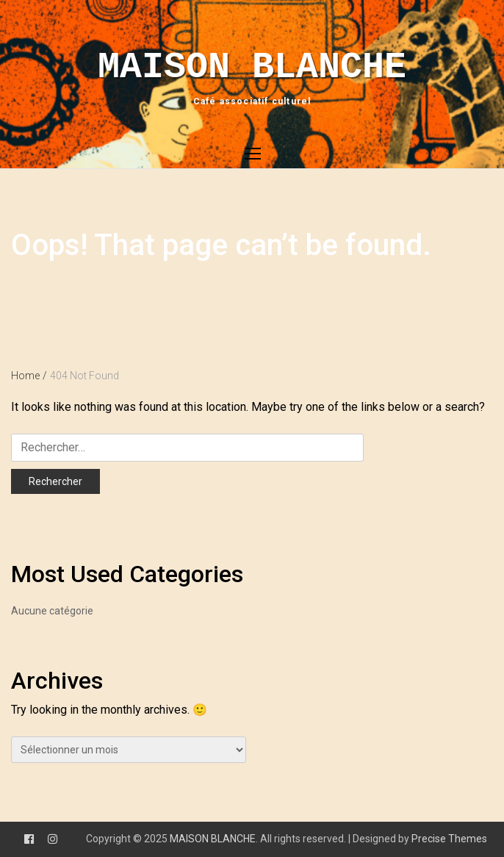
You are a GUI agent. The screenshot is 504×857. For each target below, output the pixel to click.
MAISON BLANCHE (252, 67)
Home (29, 376)
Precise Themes (449, 839)
